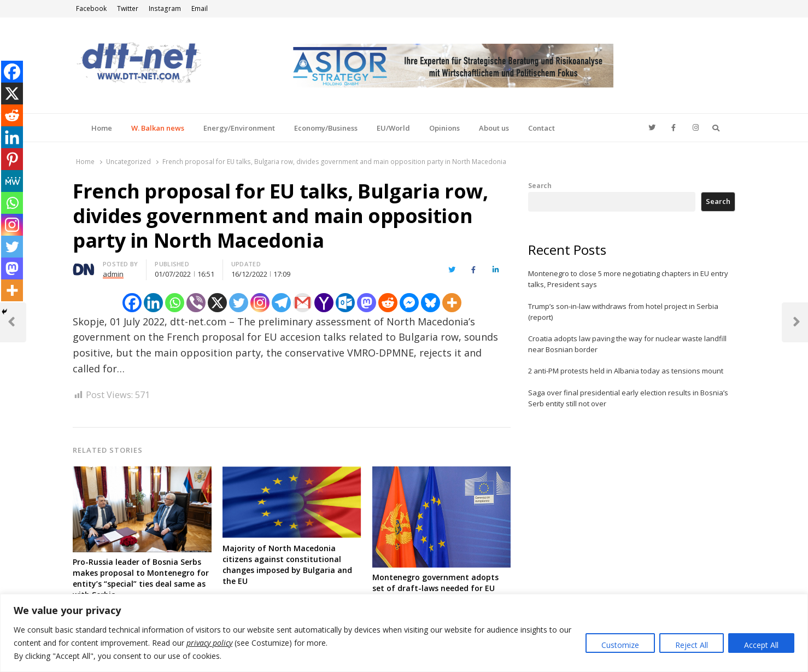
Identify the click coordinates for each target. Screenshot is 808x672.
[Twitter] (239, 303)
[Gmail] (303, 303)
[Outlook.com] (345, 303)
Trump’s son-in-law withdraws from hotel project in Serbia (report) (623, 312)
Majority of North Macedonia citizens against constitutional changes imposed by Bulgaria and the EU (287, 565)
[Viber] (196, 303)
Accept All (761, 645)
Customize (620, 645)
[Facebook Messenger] (409, 303)
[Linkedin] (153, 303)
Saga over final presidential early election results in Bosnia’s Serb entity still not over (628, 398)
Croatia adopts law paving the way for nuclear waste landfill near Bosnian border (627, 344)
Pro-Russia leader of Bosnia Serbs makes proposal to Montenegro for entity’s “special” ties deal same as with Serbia (141, 578)
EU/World (393, 128)
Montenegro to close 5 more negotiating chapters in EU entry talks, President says (628, 279)
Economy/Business (326, 128)
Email (200, 8)
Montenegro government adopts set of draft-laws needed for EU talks (435, 588)
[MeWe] (12, 181)
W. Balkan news (158, 128)
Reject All (692, 645)
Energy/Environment (239, 128)
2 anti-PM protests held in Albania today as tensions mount (626, 371)
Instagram (165, 8)
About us (494, 128)
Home (102, 128)
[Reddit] (388, 303)
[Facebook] (132, 303)
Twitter (128, 8)
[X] (217, 303)
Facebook (91, 8)
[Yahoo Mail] (324, 303)
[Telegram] (281, 303)
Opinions (444, 128)
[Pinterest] (12, 159)
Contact (541, 128)
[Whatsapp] (175, 303)
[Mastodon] (367, 303)
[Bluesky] (431, 303)
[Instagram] (260, 303)
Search (540, 185)
